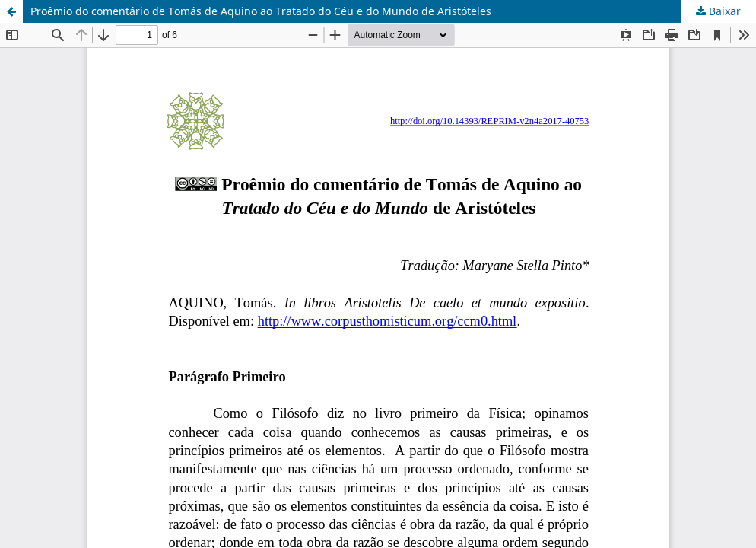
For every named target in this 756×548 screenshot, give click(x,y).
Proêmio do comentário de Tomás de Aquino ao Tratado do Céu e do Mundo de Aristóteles (261, 11)
